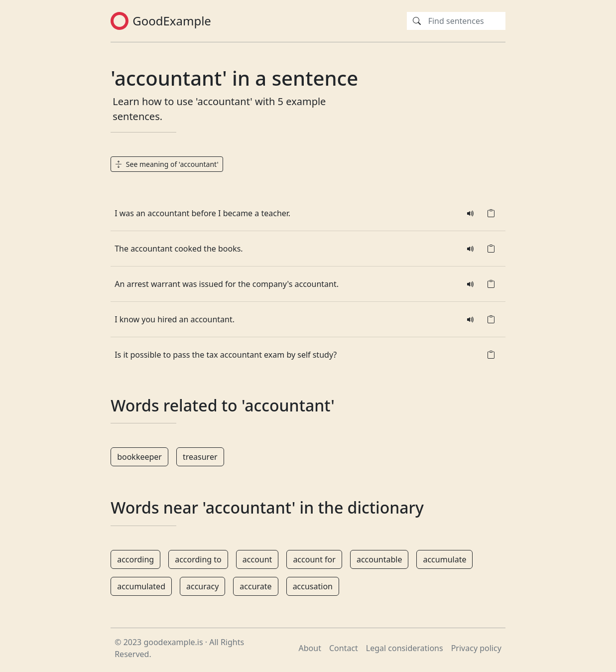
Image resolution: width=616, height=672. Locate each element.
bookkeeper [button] (139, 457)
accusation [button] (313, 586)
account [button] (257, 559)
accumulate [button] (444, 559)
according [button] (135, 559)
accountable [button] (379, 559)
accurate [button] (255, 586)
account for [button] (314, 559)
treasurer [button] (200, 457)
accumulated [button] (141, 586)
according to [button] (198, 559)
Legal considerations (405, 648)
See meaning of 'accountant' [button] (167, 164)
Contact (344, 648)
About (310, 648)
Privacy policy (476, 648)
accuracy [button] (202, 586)
